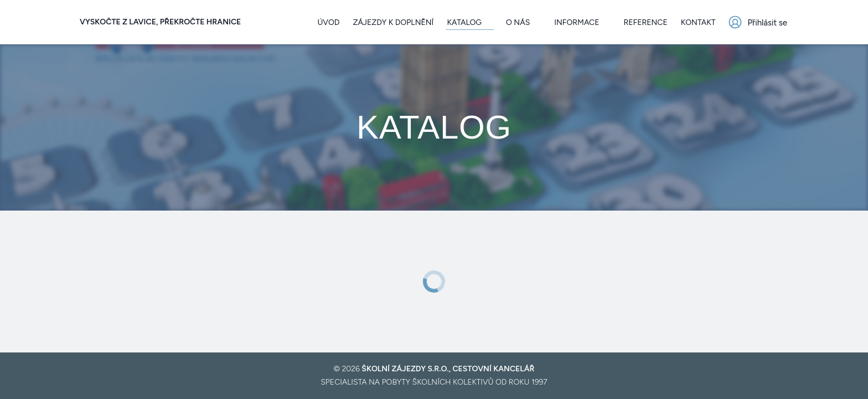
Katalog (470, 22)
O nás (523, 22)
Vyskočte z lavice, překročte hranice (160, 22)
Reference (646, 22)
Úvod (328, 22)
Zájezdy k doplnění (393, 22)
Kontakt (698, 22)
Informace (582, 22)
